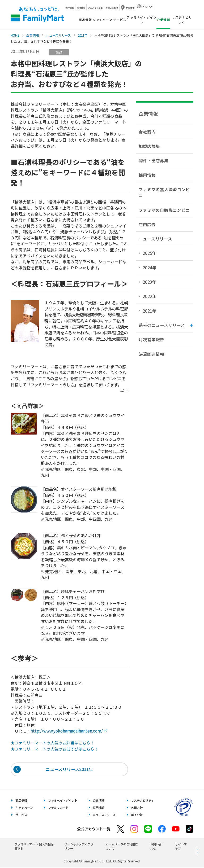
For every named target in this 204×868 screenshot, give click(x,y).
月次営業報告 (151, 339)
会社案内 (147, 132)
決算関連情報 (151, 354)
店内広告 (147, 224)
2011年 (83, 35)
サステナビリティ (182, 19)
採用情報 (81, 8)
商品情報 (85, 20)
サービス (120, 20)
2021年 (150, 311)
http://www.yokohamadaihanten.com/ (67, 731)
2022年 (150, 296)
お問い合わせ (112, 8)
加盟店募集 (149, 146)
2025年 (150, 253)
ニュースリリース (58, 35)
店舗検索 (130, 8)
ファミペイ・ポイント (142, 19)
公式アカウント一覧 (94, 829)
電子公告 (137, 815)
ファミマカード (58, 808)
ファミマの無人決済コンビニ (164, 192)
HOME (15, 35)
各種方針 (137, 808)
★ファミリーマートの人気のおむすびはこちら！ (54, 749)
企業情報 (33, 35)
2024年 (150, 268)
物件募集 (70, 8)
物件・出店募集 (154, 160)
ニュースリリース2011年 (69, 769)
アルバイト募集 (95, 8)
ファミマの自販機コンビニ (164, 210)
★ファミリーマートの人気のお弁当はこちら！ (52, 743)
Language (147, 6)
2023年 (150, 282)
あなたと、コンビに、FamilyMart (37, 15)
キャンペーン (103, 20)
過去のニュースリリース (162, 325)
